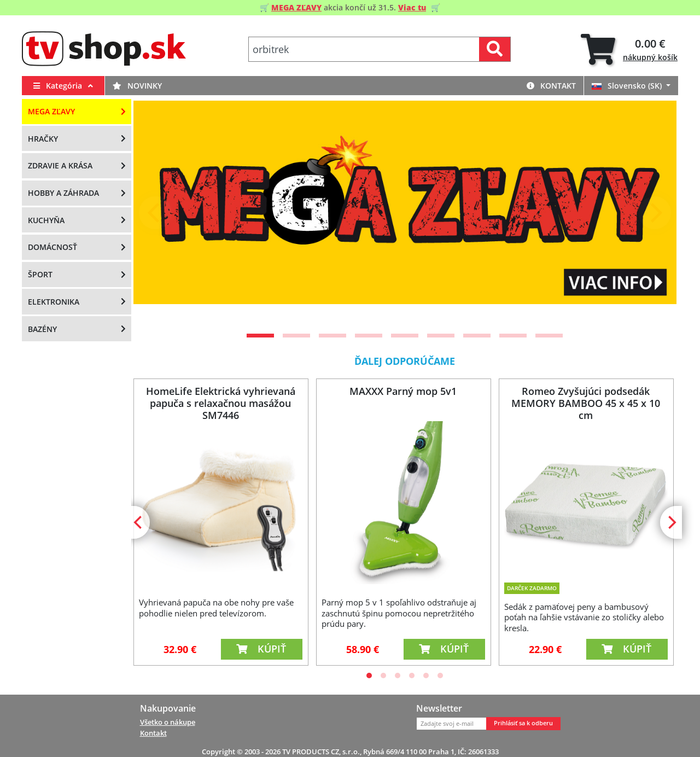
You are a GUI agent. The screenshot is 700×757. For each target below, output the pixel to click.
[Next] (655, 213)
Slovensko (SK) (628, 86)
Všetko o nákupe (168, 722)
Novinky (137, 86)
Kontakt (551, 86)
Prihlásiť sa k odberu (523, 723)
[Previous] (155, 213)
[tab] (629, 50)
